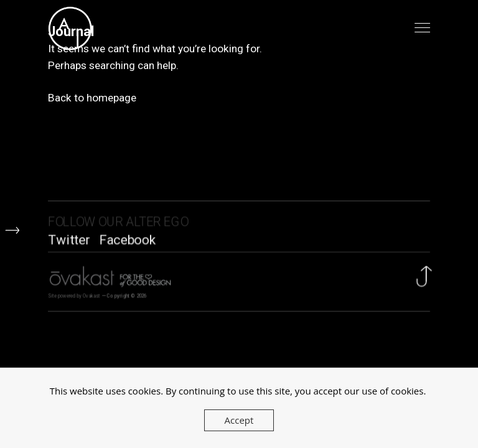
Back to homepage (92, 97)
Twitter (69, 241)
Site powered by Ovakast (74, 298)
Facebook (127, 241)
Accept (239, 420)
